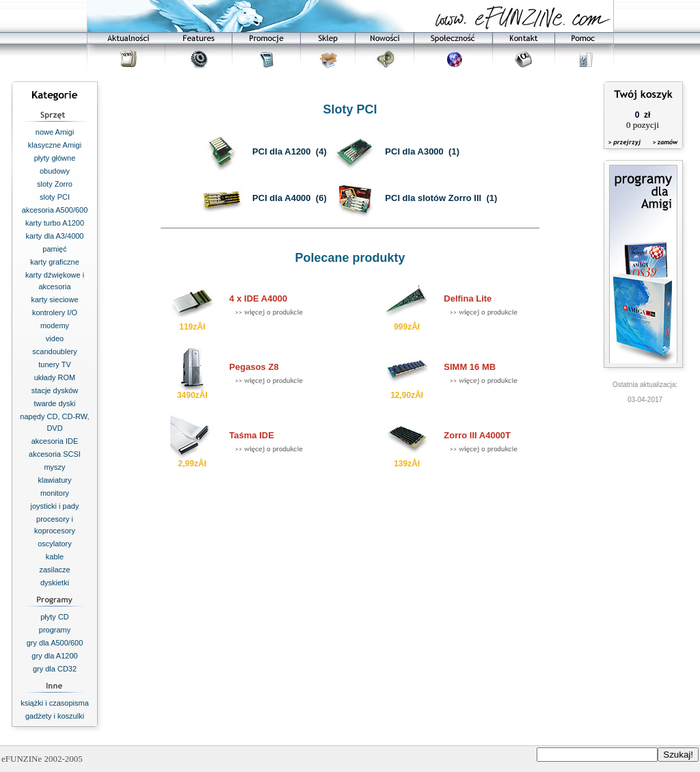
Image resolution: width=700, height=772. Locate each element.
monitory (55, 493)
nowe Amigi (55, 132)
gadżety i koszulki (55, 716)
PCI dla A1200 (282, 151)
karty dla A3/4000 (54, 236)
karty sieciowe (54, 300)
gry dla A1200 (54, 656)
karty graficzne (55, 262)
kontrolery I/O (55, 312)
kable (55, 557)
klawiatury (55, 480)
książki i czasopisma (55, 703)
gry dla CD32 (55, 669)
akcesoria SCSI (55, 454)
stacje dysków (55, 390)
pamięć (54, 249)
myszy (54, 467)
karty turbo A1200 (55, 223)
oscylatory (55, 544)
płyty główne (55, 158)
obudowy (55, 171)
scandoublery (54, 351)
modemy (55, 325)
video (55, 338)
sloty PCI (55, 197)
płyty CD (55, 617)
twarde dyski (54, 403)
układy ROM (55, 377)
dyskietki (55, 583)
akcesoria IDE (55, 441)
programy (55, 630)
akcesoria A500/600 (55, 210)
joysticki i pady (55, 506)
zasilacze (54, 570)
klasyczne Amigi (55, 145)
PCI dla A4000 (282, 198)
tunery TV (55, 364)
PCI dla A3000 (414, 151)
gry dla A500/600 (55, 643)
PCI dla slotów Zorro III (433, 198)
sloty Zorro (55, 184)
